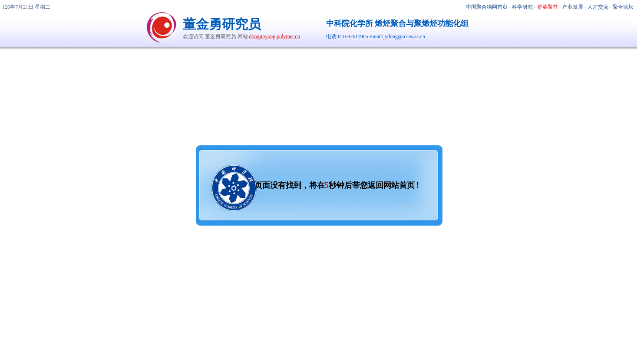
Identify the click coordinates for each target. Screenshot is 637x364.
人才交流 (598, 7)
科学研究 (522, 7)
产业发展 (573, 7)
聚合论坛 (623, 7)
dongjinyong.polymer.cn (275, 36)
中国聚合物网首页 (487, 7)
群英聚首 (548, 7)
